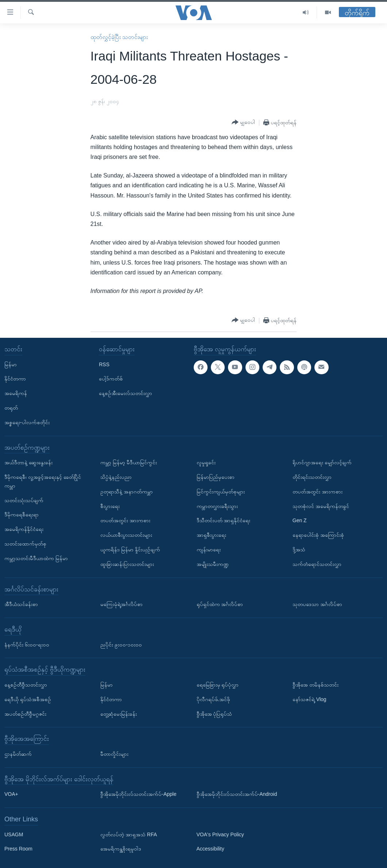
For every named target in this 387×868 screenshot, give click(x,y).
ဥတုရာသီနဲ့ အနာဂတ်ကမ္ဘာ (127, 491)
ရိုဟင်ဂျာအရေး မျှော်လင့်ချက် (322, 462)
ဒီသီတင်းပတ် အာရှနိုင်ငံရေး (224, 520)
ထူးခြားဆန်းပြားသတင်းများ (127, 564)
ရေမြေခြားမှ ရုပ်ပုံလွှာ (218, 685)
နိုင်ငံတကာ (15, 379)
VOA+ (11, 794)
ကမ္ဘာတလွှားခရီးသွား (217, 506)
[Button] (243, 122)
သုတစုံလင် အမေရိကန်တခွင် (321, 506)
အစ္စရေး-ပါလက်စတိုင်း (27, 422)
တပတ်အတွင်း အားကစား (125, 520)
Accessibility (210, 849)
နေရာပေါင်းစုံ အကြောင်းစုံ (318, 535)
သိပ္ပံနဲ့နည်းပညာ (116, 477)
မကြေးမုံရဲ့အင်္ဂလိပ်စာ (121, 604)
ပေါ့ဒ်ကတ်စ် (111, 379)
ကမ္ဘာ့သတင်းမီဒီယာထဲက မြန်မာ (36, 558)
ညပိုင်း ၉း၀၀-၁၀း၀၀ (121, 644)
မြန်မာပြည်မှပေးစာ (216, 477)
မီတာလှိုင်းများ (114, 754)
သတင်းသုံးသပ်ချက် (24, 500)
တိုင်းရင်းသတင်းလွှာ (312, 477)
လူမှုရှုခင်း (206, 462)
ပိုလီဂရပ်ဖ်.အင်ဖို (214, 699)
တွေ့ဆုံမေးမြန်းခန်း (119, 713)
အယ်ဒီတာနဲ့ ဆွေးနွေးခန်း (28, 462)
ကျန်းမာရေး (209, 550)
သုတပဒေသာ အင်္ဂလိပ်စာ (317, 604)
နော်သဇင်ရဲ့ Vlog (309, 699)
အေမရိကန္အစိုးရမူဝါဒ (121, 849)
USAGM (14, 834)
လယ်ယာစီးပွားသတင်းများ (126, 535)
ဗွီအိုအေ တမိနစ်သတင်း (316, 685)
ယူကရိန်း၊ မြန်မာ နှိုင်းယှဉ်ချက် (130, 550)
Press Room (18, 849)
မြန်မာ (11, 364)
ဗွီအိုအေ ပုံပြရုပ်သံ (214, 713)
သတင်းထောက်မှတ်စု (25, 544)
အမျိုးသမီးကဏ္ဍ (213, 564)
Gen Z (300, 520)
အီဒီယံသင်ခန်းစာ (21, 604)
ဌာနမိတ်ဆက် (18, 754)
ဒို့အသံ (299, 550)
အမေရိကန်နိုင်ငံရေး (24, 529)
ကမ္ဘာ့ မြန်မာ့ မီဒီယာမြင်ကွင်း (129, 462)
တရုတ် (11, 408)
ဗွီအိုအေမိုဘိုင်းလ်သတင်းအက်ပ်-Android (237, 794)
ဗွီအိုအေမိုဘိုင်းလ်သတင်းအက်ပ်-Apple (138, 794)
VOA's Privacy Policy (220, 834)
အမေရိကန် (16, 393)
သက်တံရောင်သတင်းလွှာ (317, 564)
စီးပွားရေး (110, 506)
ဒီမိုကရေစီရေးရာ (22, 515)
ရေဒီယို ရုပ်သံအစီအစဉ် (28, 699)
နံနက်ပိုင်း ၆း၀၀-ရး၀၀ (27, 644)
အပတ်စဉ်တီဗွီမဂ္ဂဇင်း (25, 713)
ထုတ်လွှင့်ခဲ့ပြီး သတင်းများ (119, 37)
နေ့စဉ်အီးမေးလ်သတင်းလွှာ (125, 393)
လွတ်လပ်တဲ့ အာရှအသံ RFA (129, 834)
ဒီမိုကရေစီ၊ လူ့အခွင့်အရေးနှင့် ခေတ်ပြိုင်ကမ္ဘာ (43, 481)
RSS (104, 364)
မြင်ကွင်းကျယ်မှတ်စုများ (221, 491)
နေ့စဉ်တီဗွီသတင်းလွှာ (26, 685)
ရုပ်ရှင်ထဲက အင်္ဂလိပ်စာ (220, 604)
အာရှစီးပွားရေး (211, 535)
